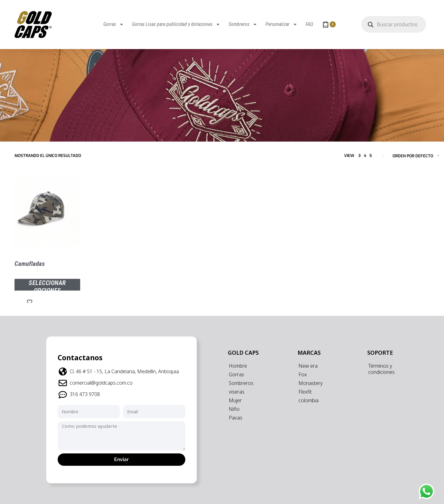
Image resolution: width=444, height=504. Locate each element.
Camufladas (30, 264)
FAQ (309, 24)
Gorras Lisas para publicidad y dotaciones (176, 24)
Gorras (114, 24)
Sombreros (243, 24)
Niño (234, 409)
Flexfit (305, 392)
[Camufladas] (47, 212)
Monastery (311, 383)
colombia (308, 400)
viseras (237, 392)
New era (308, 366)
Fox (303, 374)
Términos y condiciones (381, 369)
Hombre (238, 366)
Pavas (236, 418)
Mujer (235, 400)
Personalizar (282, 24)
